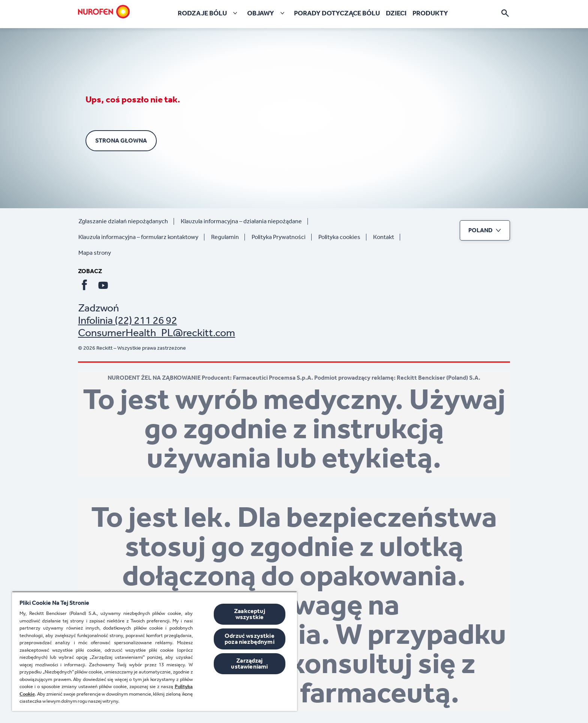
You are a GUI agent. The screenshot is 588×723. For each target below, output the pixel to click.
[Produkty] (430, 13)
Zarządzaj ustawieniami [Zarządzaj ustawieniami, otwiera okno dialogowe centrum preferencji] (249, 664)
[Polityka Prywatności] (282, 237)
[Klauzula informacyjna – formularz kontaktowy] (141, 237)
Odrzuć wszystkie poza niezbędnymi (250, 639)
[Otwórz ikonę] (505, 13)
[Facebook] (84, 285)
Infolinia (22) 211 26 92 (127, 320)
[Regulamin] (228, 237)
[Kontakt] (387, 237)
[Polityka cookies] (342, 237)
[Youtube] (103, 285)
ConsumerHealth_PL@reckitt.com (157, 333)
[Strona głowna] (104, 12)
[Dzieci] (396, 13)
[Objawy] (267, 13)
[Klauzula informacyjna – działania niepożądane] (244, 221)
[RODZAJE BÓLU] (209, 13)
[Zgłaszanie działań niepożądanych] (126, 221)
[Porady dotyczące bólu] (337, 13)
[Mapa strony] (98, 253)
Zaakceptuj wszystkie (250, 614)
